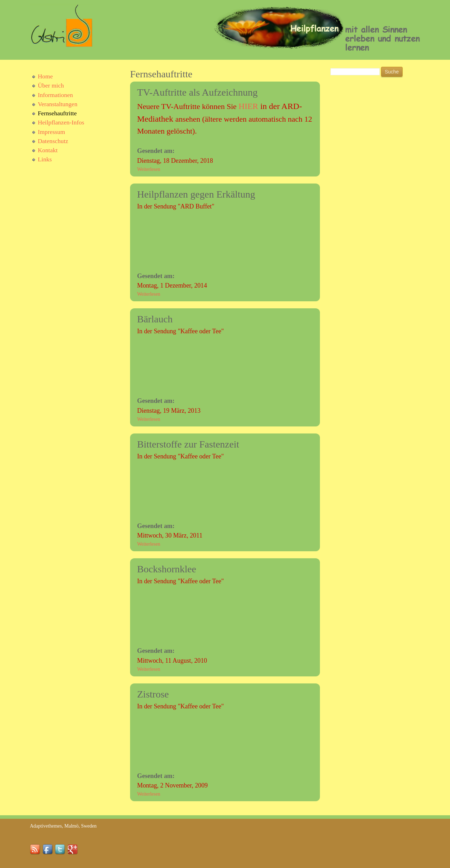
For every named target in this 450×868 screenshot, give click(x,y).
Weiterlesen (149, 169)
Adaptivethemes (46, 826)
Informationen (55, 95)
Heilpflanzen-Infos (61, 122)
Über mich (51, 85)
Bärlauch (155, 319)
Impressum (51, 132)
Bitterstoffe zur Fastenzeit (188, 444)
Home (45, 76)
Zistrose (153, 694)
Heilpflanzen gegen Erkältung (196, 194)
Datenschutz (53, 141)
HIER (248, 106)
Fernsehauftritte (57, 113)
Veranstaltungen (57, 104)
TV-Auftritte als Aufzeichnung (197, 92)
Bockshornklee (167, 569)
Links (45, 159)
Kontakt (47, 150)
